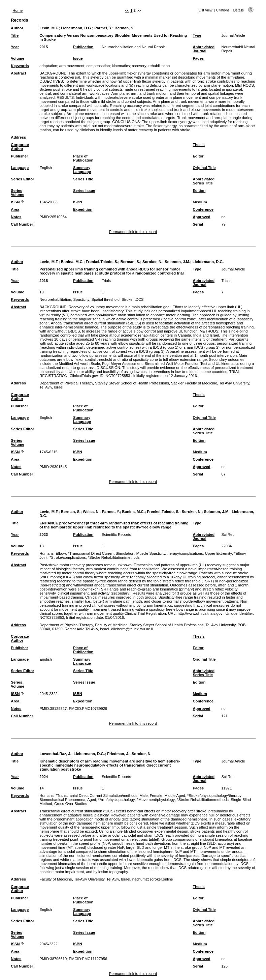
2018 (44, 281)
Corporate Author (20, 147)
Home (18, 10)
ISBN (78, 202)
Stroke (127, 299)
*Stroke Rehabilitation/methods (114, 557)
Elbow (61, 553)
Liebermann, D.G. (77, 28)
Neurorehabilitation (55, 299)
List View (206, 10)
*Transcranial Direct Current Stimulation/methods (96, 796)
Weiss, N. (91, 512)
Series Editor (22, 179)
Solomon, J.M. (177, 262)
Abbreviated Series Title (204, 181)
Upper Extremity (219, 553)
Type (197, 35)
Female (156, 796)
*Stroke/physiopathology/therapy (214, 796)
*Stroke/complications (68, 557)
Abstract (18, 73)
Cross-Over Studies (71, 804)
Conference (203, 209)
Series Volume (18, 193)
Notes (16, 217)
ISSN (15, 202)
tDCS (139, 299)
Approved (201, 217)
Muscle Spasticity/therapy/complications (170, 553)
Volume (18, 58)
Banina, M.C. (72, 262)
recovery (139, 66)
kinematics (121, 66)
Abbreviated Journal (204, 49)
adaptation (48, 66)
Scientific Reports (116, 535)
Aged (92, 800)
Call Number (22, 224)
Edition (199, 191)
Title (15, 35)
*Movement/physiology (156, 800)
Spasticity (81, 299)
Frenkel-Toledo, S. (102, 262)
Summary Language (82, 170)
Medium (200, 202)
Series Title (83, 179)
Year (15, 47)
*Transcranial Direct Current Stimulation (101, 553)
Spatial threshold (106, 299)
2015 (44, 47)
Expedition (83, 209)
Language (20, 168)
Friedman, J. (118, 754)
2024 (44, 777)
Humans (46, 553)
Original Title (204, 168)
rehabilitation (159, 66)
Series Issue (84, 191)
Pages (198, 58)
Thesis (198, 145)
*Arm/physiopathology (117, 800)
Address (18, 137)
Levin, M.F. (49, 28)
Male (143, 796)
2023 (44, 535)
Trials (106, 281)
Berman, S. (124, 28)
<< (127, 10)
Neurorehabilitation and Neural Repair (133, 47)
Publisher (19, 156)
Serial (198, 224)
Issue (78, 58)
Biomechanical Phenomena (62, 800)
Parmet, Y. (103, 28)
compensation (98, 66)
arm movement (72, 66)
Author (17, 28)
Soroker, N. (152, 262)
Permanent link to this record (133, 232)
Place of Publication (83, 158)
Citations (223, 10)
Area (15, 209)
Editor (198, 156)
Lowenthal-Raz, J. (55, 754)
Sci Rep (228, 535)
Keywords (20, 66)
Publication (83, 47)
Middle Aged (175, 796)
